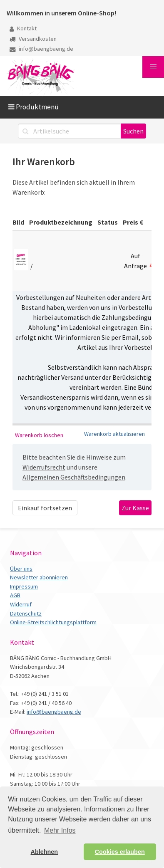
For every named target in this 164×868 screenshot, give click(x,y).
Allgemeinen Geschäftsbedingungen (74, 477)
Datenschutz (26, 613)
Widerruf (21, 604)
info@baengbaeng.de (41, 49)
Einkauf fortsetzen (45, 508)
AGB (15, 595)
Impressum (24, 586)
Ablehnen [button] (45, 852)
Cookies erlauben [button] (120, 852)
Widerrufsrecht (44, 467)
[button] (153, 67)
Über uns (21, 569)
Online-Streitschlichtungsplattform (53, 622)
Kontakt (23, 28)
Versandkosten (33, 39)
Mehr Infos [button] (60, 830)
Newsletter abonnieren (39, 577)
